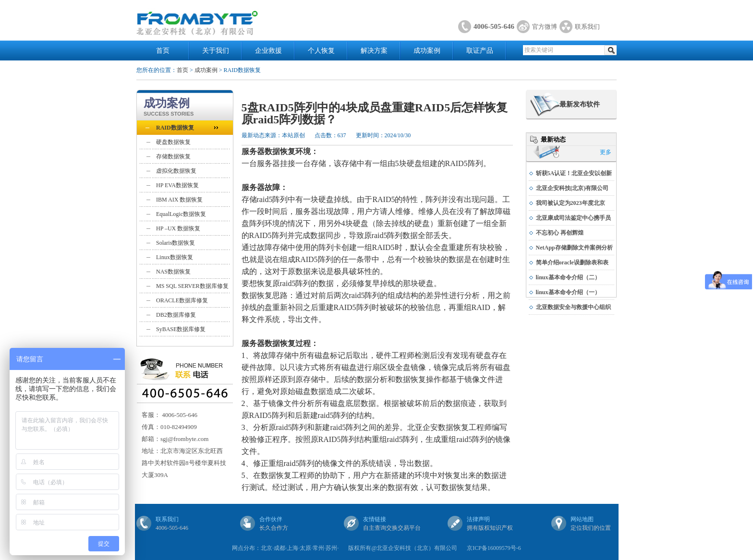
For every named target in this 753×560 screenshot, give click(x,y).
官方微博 (545, 27)
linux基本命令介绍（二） (568, 277)
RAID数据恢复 (175, 128)
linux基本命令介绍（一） (568, 292)
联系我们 (587, 27)
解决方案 (374, 51)
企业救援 (268, 51)
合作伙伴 (271, 519)
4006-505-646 (494, 26)
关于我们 (216, 51)
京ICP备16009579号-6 (494, 548)
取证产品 (480, 51)
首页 (163, 51)
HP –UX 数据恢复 (178, 228)
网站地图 (582, 519)
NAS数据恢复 (173, 272)
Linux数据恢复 (175, 257)
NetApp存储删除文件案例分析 (574, 248)
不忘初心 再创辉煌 (560, 233)
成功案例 (427, 51)
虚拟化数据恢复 (176, 171)
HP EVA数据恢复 (177, 185)
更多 (606, 152)
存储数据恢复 (173, 156)
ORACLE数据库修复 (182, 300)
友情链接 (375, 519)
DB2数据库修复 (176, 315)
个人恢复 (321, 51)
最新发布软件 (580, 104)
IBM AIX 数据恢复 (179, 200)
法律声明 (478, 519)
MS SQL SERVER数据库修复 (192, 286)
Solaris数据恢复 (176, 243)
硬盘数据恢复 (173, 142)
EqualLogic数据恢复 (181, 214)
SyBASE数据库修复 (181, 329)
